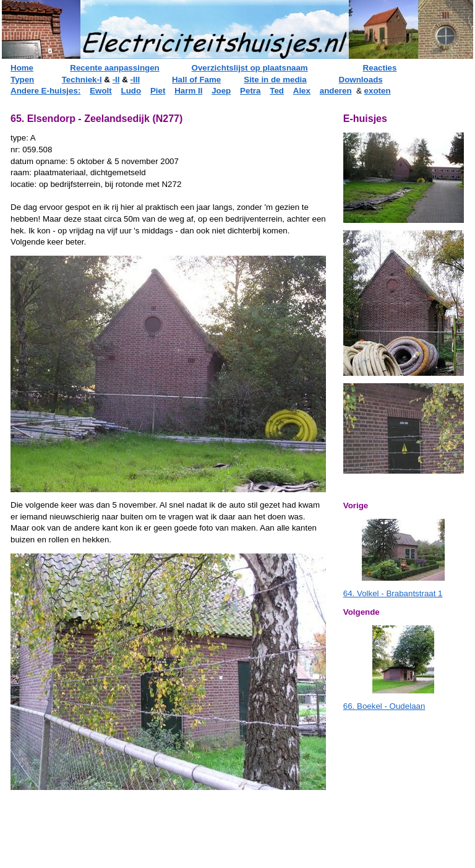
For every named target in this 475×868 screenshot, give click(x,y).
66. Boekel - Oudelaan (384, 706)
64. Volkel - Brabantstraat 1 (393, 593)
